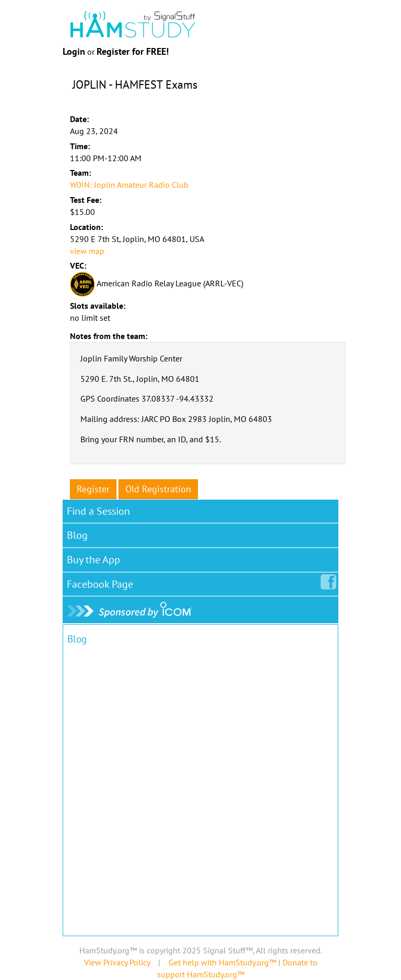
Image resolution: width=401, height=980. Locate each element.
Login (74, 51)
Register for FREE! (133, 51)
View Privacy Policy (117, 962)
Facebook (102, 582)
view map (87, 251)
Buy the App (93, 560)
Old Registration (158, 489)
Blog (77, 535)
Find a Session (98, 511)
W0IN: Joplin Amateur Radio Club (129, 185)
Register (93, 489)
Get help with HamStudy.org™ (222, 962)
